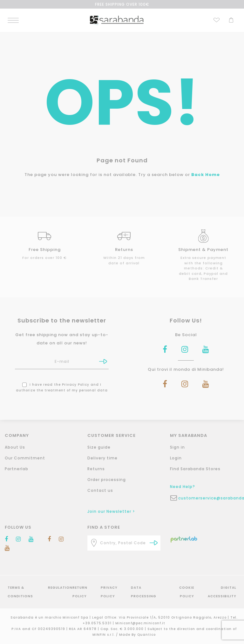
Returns (96, 469)
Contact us (100, 490)
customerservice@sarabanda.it (211, 498)
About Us (15, 447)
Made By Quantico (137, 635)
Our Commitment (25, 458)
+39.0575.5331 (98, 623)
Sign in (177, 447)
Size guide (99, 447)
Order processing (107, 480)
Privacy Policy (76, 385)
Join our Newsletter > (111, 511)
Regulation (60, 588)
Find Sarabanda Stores (195, 469)
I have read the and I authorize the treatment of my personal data (62, 387)
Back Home (206, 175)
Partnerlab (17, 469)
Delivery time (102, 458)
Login (176, 458)
